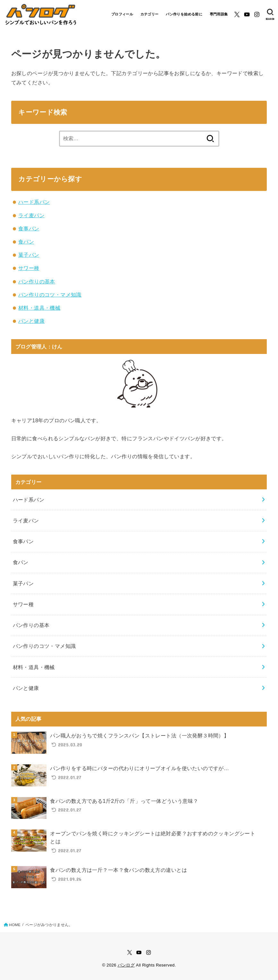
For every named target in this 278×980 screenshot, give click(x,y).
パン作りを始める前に (184, 14)
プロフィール (122, 14)
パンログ (126, 965)
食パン (26, 242)
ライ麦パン (31, 215)
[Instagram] (257, 14)
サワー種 (29, 268)
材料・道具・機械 (39, 308)
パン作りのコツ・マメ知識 (50, 295)
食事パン (29, 228)
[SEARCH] (270, 14)
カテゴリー (150, 14)
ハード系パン (34, 202)
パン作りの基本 (37, 281)
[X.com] (237, 14)
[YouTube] (247, 14)
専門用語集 (219, 14)
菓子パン (29, 255)
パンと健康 (31, 321)
